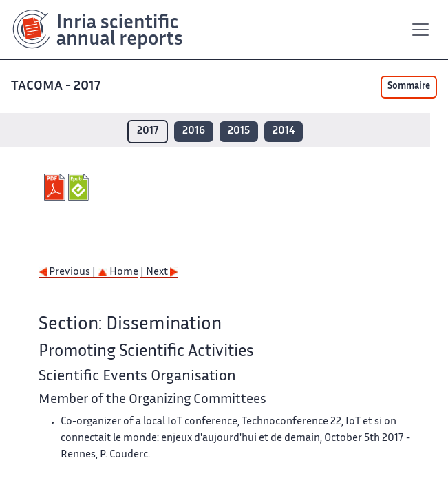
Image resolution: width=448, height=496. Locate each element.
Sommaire (409, 87)
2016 (194, 131)
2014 (284, 131)
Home (118, 272)
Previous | (68, 272)
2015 (239, 131)
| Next (159, 272)
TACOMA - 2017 (57, 86)
